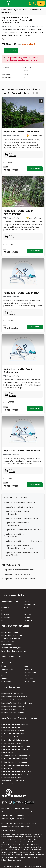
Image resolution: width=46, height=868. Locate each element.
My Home (25, 827)
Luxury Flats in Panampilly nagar (14, 651)
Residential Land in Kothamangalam (16, 756)
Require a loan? (28, 44)
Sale (10, 10)
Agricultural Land (20, 10)
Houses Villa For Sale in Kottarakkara (16, 765)
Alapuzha (5, 605)
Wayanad (28, 617)
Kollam (26, 601)
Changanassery (8, 669)
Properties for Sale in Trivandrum (14, 697)
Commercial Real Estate (11, 784)
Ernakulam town (30, 663)
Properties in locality (20, 578)
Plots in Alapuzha (8, 642)
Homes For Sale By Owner (12, 737)
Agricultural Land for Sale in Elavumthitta (23, 518)
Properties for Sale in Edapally (13, 706)
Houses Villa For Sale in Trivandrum (15, 724)
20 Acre (12, 472)
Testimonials (31, 823)
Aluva (26, 666)
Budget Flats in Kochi (10, 632)
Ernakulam (6, 611)
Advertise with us (8, 830)
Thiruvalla (5, 679)
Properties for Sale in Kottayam (14, 700)
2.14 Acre (13, 156)
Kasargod (28, 620)
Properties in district (20, 570)
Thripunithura (29, 679)
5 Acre (12, 238)
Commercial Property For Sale (13, 781)
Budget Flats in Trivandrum (12, 635)
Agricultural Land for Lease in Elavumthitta (24, 541)
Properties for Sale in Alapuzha (14, 709)
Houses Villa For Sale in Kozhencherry (16, 771)
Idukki (26, 608)
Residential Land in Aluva (11, 743)
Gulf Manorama (21, 815)
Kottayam (5, 608)
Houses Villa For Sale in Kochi (13, 727)
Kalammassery (30, 672)
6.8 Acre (12, 396)
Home (4, 10)
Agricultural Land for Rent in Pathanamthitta (17, 524)
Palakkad (5, 614)
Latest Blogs (19, 823)
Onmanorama (7, 812)
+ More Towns (29, 682)
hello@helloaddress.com (11, 860)
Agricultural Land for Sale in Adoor (22, 451)
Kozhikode (6, 617)
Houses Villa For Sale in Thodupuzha (16, 775)
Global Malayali (8, 819)
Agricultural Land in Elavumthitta (19, 507)
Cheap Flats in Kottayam (11, 648)
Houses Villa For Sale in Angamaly (15, 749)
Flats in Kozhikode (9, 645)
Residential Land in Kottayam (13, 731)
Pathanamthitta (35, 10)
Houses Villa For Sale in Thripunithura (16, 746)
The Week (20, 819)
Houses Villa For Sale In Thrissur (14, 734)
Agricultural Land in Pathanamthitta (21, 502)
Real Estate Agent (8, 768)
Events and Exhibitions (10, 827)
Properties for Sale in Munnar (13, 712)
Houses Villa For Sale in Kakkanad (15, 740)
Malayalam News (22, 808)
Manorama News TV (24, 812)
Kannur (4, 620)
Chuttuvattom (7, 815)
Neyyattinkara (7, 682)
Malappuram (29, 614)
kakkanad (28, 669)
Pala (3, 675)
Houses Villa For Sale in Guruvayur (15, 759)
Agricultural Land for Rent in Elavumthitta (23, 530)
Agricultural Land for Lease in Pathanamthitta (18, 535)
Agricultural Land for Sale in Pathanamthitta (18, 212)
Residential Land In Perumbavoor (15, 762)
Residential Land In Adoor (12, 778)
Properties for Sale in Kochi (12, 694)
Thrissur (27, 611)
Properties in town (17, 574)
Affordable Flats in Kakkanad (13, 638)
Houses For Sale (8, 753)
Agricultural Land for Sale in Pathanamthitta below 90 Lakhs (19, 547)
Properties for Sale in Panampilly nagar (17, 703)
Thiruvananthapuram (10, 601)
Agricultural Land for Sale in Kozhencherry (18, 371)
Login (41, 3)
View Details (35, 169)
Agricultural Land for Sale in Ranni (21, 132)
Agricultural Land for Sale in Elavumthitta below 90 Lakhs (23, 554)
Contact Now (11, 50)
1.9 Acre (12, 314)
